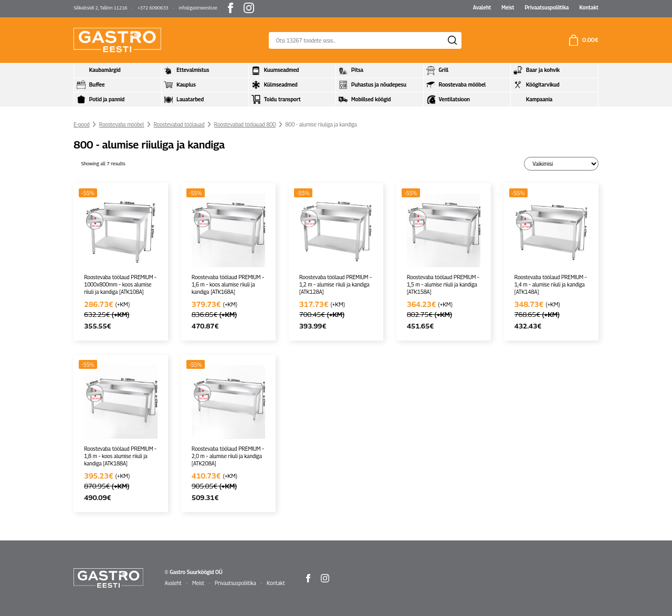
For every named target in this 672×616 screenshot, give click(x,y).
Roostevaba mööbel (122, 124)
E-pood (81, 124)
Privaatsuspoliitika (547, 7)
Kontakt (589, 7)
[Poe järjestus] (561, 163)
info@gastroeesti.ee (198, 8)
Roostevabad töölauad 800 (245, 124)
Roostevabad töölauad (179, 124)
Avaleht (482, 7)
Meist (508, 7)
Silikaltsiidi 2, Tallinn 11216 (100, 8)
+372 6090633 (153, 8)
